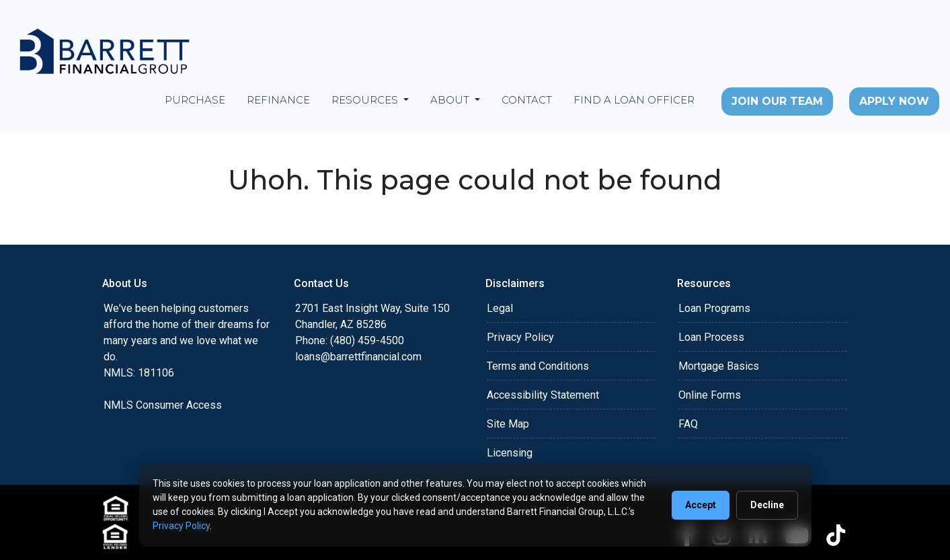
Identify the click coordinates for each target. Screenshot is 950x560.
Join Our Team (777, 101)
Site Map (508, 424)
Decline (767, 505)
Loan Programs (714, 308)
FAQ (688, 424)
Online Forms (710, 395)
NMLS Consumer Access (163, 405)
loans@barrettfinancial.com (358, 357)
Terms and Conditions (538, 366)
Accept (701, 505)
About (451, 100)
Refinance (278, 100)
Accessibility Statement (543, 395)
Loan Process (711, 337)
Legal (500, 308)
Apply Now (894, 101)
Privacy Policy (520, 337)
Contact (527, 100)
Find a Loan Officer (634, 100)
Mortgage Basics (719, 366)
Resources (366, 100)
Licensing (510, 453)
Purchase (195, 100)
